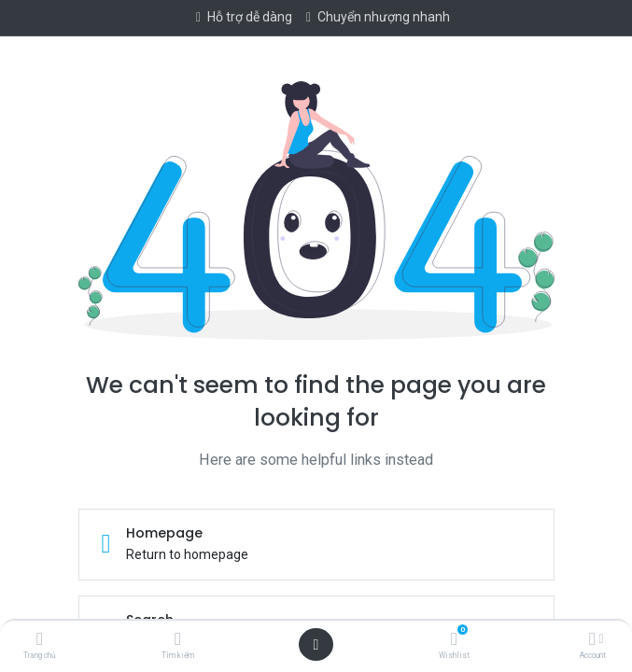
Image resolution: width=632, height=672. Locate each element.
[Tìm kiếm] (178, 640)
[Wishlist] (454, 640)
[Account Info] (592, 640)
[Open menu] (316, 645)
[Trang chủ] (40, 640)
